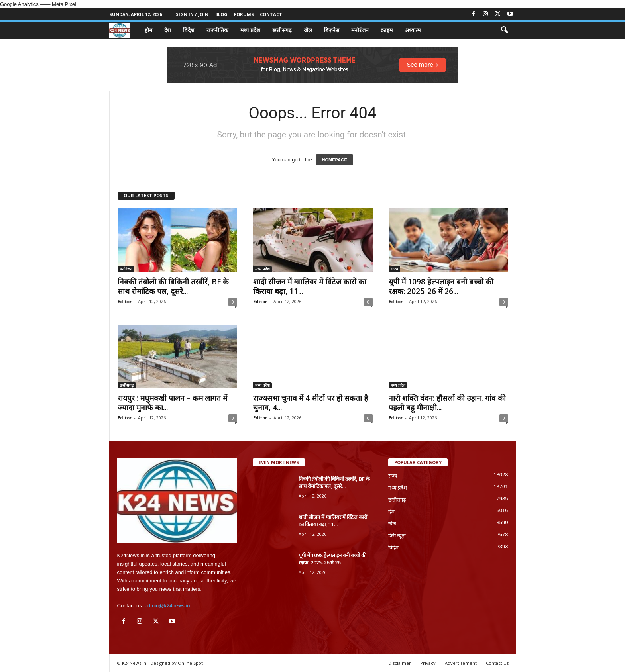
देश (168, 30)
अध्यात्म (413, 30)
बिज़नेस (331, 30)
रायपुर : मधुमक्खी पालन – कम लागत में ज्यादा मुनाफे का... (172, 403)
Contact (271, 14)
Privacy (428, 663)
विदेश (189, 30)
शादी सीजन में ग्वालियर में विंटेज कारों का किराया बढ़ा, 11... (310, 286)
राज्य (394, 269)
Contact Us (497, 663)
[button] (504, 30)
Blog (221, 14)
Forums (244, 14)
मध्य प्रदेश (250, 30)
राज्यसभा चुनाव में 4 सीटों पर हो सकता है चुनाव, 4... (311, 403)
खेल (308, 30)
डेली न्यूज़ (397, 536)
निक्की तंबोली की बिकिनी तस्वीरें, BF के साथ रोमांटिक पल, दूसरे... (173, 286)
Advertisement (461, 663)
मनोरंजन (360, 30)
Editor (125, 301)
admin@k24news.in (167, 606)
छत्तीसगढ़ (282, 30)
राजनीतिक (217, 30)
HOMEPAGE (334, 160)
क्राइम (387, 30)
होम (148, 30)
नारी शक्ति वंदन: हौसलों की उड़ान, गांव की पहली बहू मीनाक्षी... (447, 403)
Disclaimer (400, 663)
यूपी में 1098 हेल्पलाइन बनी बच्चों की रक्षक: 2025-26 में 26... (441, 286)
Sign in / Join (192, 14)
